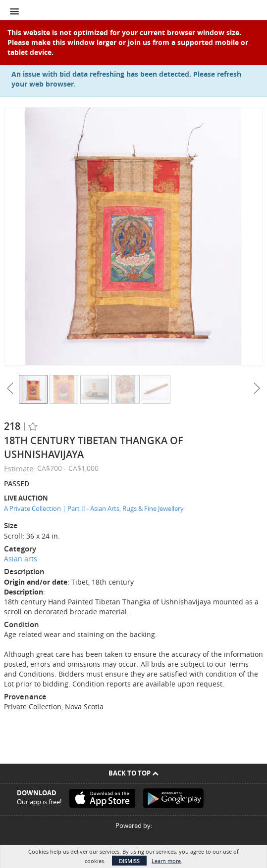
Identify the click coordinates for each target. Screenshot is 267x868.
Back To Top (133, 773)
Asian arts (21, 559)
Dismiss (129, 861)
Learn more (166, 861)
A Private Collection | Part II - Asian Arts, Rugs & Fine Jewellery (94, 508)
